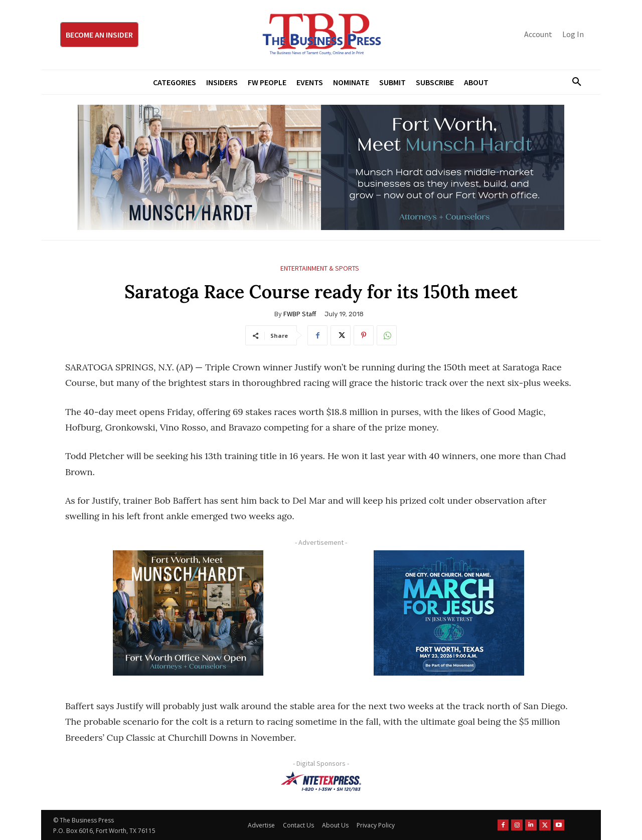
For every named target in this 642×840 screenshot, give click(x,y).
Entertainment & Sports (320, 268)
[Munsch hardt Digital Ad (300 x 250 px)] (188, 613)
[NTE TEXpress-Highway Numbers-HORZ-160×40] (321, 781)
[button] (573, 82)
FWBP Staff (300, 314)
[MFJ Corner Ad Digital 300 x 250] (449, 613)
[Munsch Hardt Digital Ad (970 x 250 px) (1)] (321, 167)
